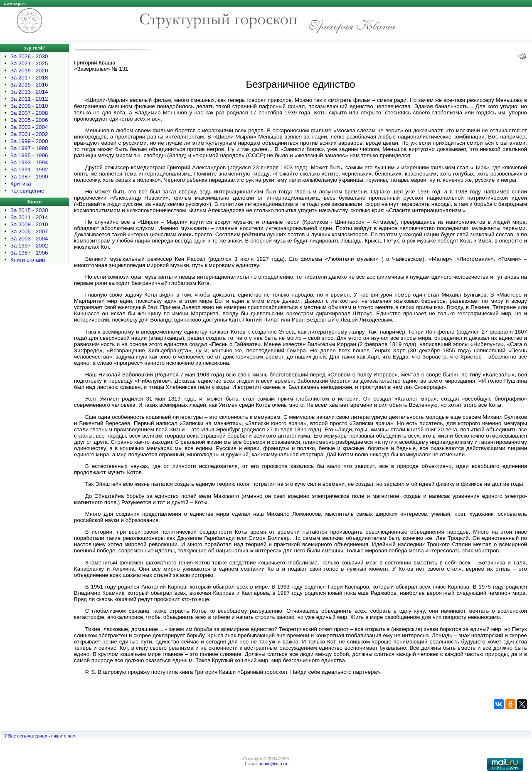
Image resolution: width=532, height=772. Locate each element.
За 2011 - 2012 (29, 99)
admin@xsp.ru (273, 764)
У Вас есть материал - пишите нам (40, 736)
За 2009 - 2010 (29, 106)
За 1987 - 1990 (29, 177)
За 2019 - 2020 (29, 71)
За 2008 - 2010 (29, 224)
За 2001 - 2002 (29, 134)
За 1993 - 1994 (29, 162)
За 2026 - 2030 (29, 56)
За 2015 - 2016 (29, 85)
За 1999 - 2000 (29, 141)
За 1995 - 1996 (29, 155)
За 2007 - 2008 (29, 113)
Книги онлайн (28, 260)
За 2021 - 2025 (29, 63)
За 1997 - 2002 (29, 246)
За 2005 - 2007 (29, 231)
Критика (21, 184)
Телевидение (27, 191)
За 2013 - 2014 (29, 92)
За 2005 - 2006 (29, 120)
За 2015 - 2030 (29, 210)
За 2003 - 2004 (29, 127)
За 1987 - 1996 (29, 253)
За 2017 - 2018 (29, 78)
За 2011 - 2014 (29, 217)
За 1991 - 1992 (29, 169)
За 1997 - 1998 (29, 148)
